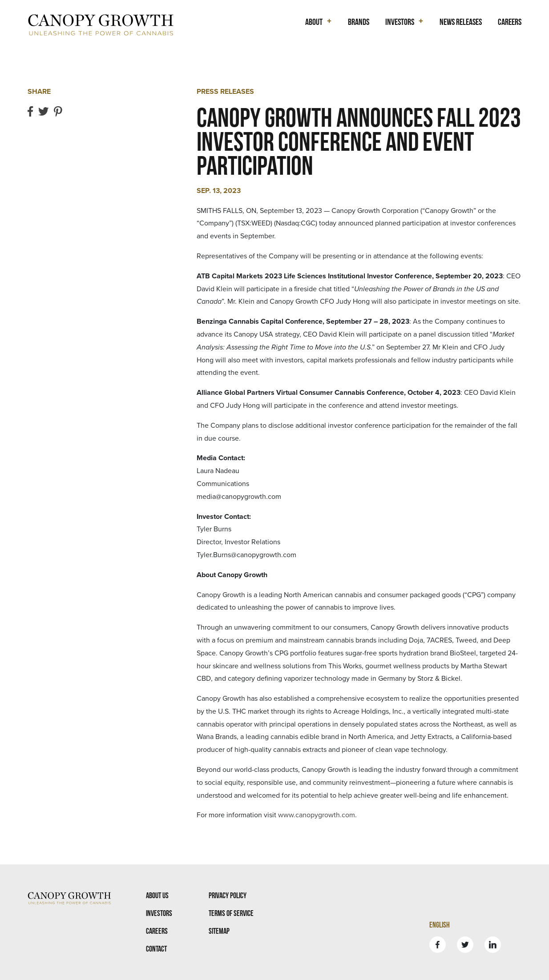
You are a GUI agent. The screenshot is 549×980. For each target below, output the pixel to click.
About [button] (314, 22)
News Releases (461, 22)
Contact (156, 949)
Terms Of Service (231, 913)
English (440, 925)
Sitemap (219, 931)
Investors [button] (400, 22)
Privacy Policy (228, 895)
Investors (159, 913)
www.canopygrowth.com (317, 815)
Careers (510, 22)
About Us (157, 895)
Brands (359, 22)
